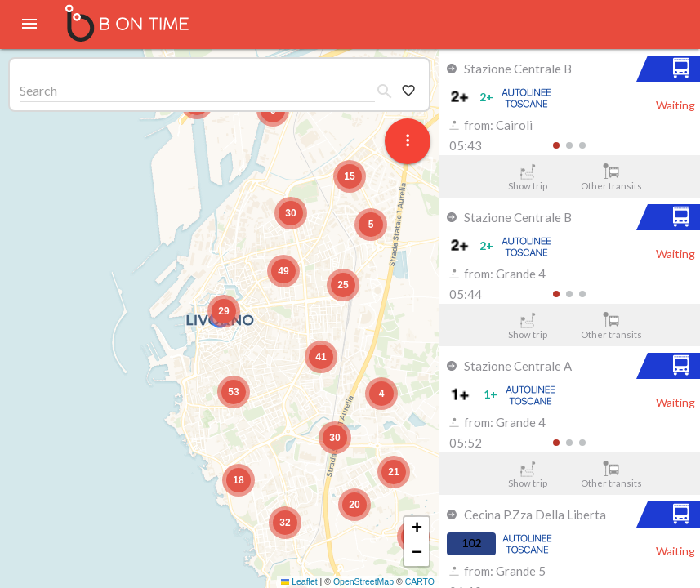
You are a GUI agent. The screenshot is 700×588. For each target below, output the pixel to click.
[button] (224, 311)
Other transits (611, 177)
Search (38, 90)
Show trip (527, 177)
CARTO (420, 581)
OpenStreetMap (363, 581)
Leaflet (299, 581)
